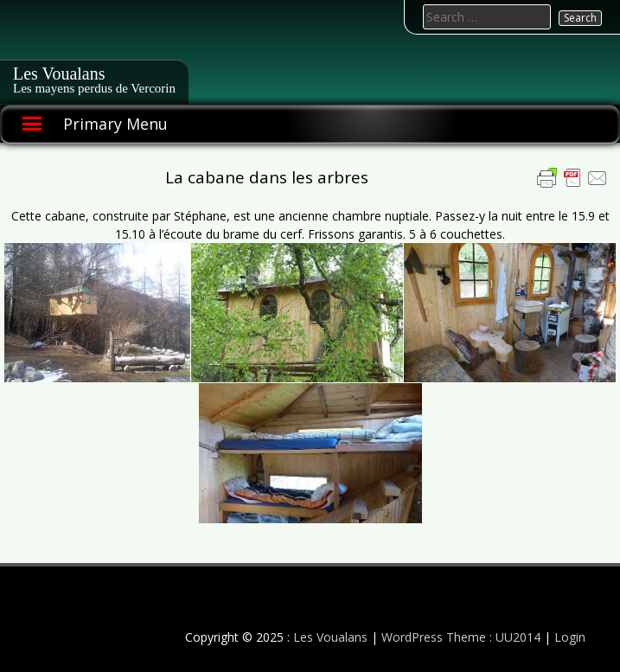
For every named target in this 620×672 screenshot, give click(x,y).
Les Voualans (59, 74)
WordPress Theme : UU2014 (461, 637)
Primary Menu (115, 124)
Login (570, 637)
